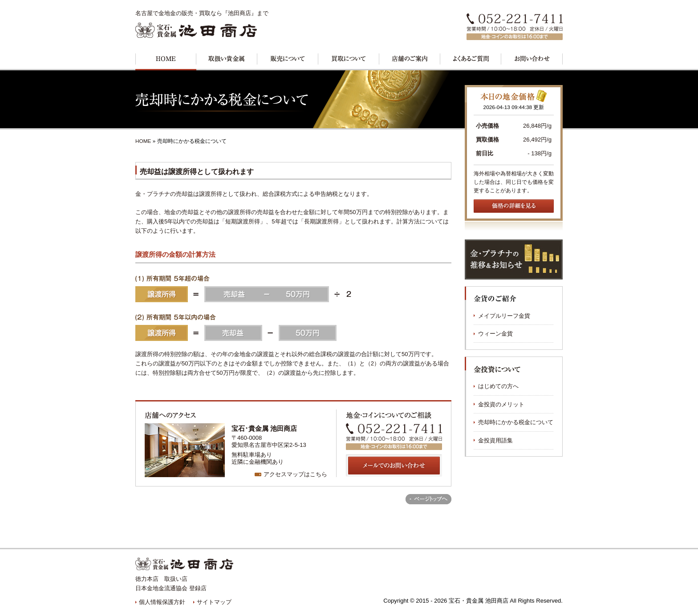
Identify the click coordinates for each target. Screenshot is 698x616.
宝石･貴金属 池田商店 (264, 428)
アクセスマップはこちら (295, 474)
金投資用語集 (495, 440)
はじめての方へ (498, 386)
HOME (143, 141)
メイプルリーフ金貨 (504, 316)
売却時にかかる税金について (516, 422)
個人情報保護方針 (162, 602)
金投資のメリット (501, 404)
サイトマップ (214, 602)
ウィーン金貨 (495, 334)
